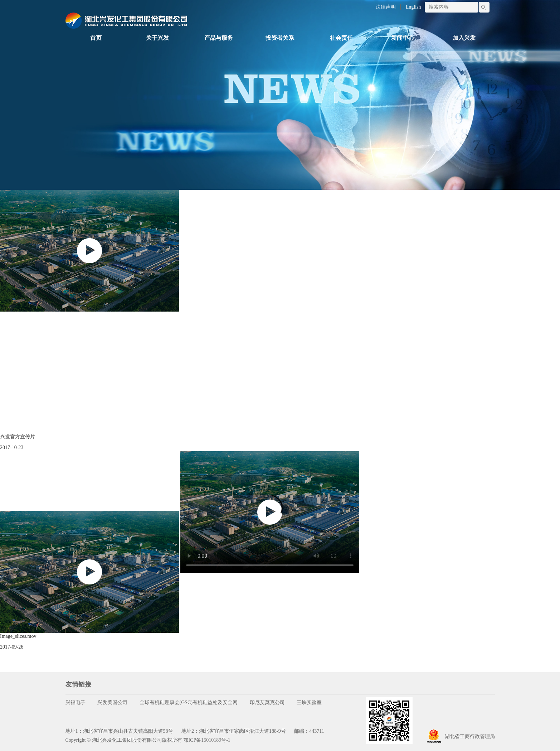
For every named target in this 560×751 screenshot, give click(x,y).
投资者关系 (280, 38)
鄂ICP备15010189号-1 (207, 740)
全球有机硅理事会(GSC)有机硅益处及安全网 (189, 702)
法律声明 (386, 7)
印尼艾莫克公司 (267, 702)
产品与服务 (219, 38)
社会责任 (341, 38)
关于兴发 (157, 38)
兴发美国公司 (112, 702)
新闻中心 (403, 38)
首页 (96, 38)
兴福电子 (76, 702)
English (413, 7)
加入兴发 (464, 38)
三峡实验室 (309, 702)
